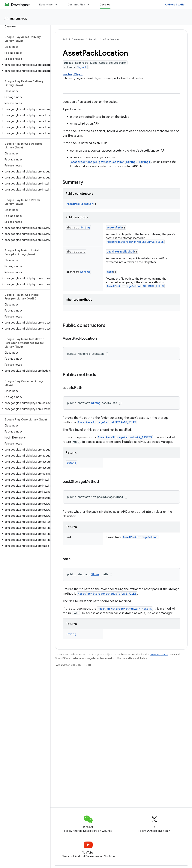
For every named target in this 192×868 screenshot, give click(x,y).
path (110, 272)
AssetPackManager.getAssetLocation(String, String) (111, 162)
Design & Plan (76, 5)
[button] (24, 65)
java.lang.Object (73, 74)
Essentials (46, 5)
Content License (159, 654)
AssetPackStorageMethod (140, 537)
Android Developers (73, 39)
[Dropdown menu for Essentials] (58, 5)
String (85, 227)
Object (82, 67)
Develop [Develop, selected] (105, 5)
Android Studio (175, 5)
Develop (94, 39)
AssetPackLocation (80, 204)
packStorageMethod (120, 251)
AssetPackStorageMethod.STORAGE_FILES (135, 242)
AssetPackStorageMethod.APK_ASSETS (125, 437)
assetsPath (114, 227)
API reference (16, 19)
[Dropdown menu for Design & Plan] (90, 5)
